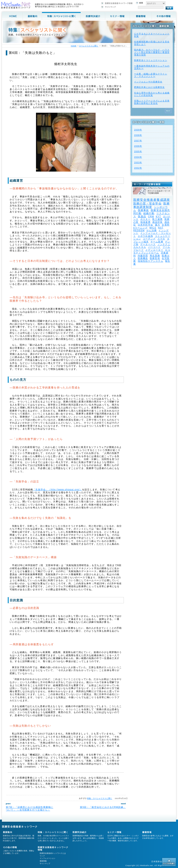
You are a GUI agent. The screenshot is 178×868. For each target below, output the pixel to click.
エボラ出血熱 (145, 236)
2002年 (138, 168)
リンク (42, 856)
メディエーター (154, 250)
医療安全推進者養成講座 (152, 200)
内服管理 (143, 256)
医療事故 (143, 210)
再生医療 (155, 256)
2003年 (138, 162)
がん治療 (152, 230)
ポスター (145, 219)
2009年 (138, 130)
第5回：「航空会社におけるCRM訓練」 (103, 807)
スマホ (161, 239)
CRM (151, 217)
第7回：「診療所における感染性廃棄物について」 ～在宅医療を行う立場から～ (30, 809)
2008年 (138, 135)
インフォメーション (47, 858)
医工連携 (157, 219)
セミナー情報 (114, 832)
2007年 (138, 141)
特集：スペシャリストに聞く (100, 798)
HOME (74, 46)
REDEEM (139, 230)
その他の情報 (10, 847)
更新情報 (43, 861)
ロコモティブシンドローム (152, 251)
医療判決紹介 (80, 832)
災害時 (166, 225)
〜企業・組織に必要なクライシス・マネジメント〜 (151, 75)
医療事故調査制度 (151, 205)
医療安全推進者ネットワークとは (53, 853)
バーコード (154, 247)
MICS (153, 228)
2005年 (138, 151)
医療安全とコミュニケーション (151, 60)
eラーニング (140, 228)
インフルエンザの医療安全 (148, 82)
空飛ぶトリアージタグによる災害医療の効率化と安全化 (152, 102)
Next (168, 111)
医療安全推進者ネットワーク (20, 827)
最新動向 (8, 832)
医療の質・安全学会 (147, 203)
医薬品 (142, 216)
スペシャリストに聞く (89, 46)
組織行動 (149, 213)
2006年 (138, 146)
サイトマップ (45, 864)
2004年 (138, 157)
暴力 (157, 225)
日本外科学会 (145, 225)
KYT (158, 217)
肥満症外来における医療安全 (149, 87)
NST (161, 228)
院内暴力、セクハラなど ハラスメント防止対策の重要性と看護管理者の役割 (152, 52)
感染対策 (157, 222)
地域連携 (145, 222)
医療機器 (143, 258)
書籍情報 (147, 832)
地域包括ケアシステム (151, 261)
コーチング (149, 239)
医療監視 (155, 258)
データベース (148, 244)
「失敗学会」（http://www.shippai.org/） (57, 490)
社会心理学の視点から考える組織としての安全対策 (152, 94)
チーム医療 (157, 242)
